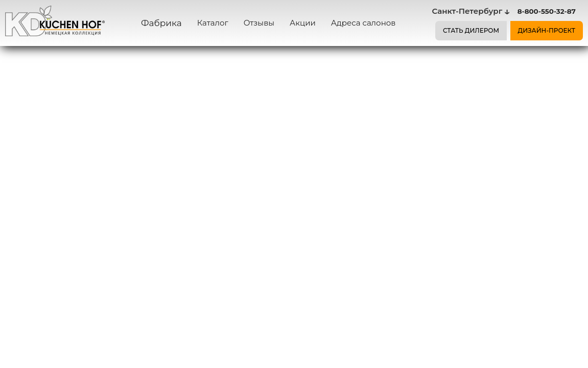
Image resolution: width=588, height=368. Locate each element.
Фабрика (161, 23)
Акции (303, 23)
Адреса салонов (363, 23)
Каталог (213, 23)
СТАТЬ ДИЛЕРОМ (471, 30)
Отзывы (259, 23)
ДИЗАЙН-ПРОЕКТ (547, 30)
